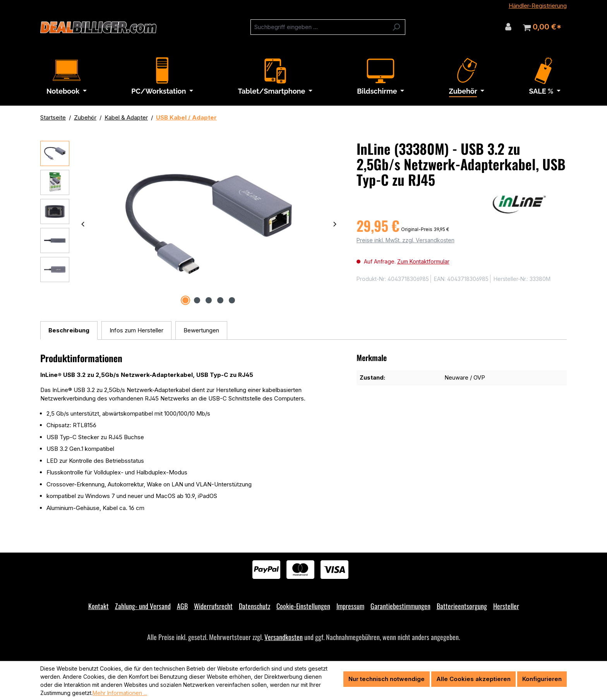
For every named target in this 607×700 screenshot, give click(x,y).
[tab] (69, 331)
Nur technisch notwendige (387, 679)
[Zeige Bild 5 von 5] (232, 300)
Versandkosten (284, 637)
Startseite (53, 117)
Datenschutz (255, 606)
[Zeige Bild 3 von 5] (209, 300)
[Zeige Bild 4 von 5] (220, 300)
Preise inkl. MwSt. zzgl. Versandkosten (406, 240)
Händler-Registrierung (538, 6)
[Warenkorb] (542, 27)
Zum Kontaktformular (423, 261)
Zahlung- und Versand (143, 606)
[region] (191, 224)
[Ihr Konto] (508, 27)
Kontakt (99, 606)
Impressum (350, 606)
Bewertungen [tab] (201, 330)
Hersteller (506, 606)
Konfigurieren (542, 679)
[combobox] (319, 27)
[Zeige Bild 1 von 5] (185, 300)
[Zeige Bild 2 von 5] (197, 300)
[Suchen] (396, 27)
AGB (182, 606)
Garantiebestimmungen (400, 606)
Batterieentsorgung (462, 606)
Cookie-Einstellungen (303, 606)
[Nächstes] (335, 224)
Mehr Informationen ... (120, 693)
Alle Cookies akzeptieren (473, 679)
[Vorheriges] (83, 224)
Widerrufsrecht (213, 606)
